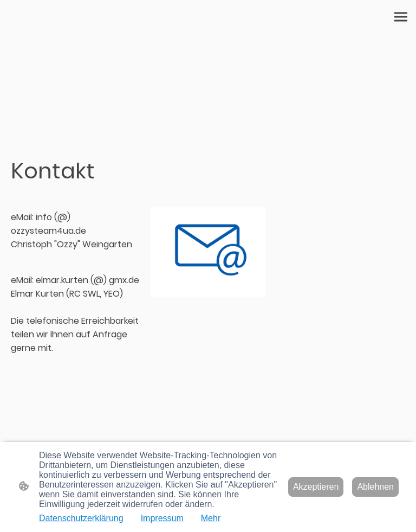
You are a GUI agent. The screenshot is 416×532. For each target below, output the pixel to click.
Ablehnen (375, 487)
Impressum (162, 518)
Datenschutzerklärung (81, 518)
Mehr (211, 518)
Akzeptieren (316, 487)
